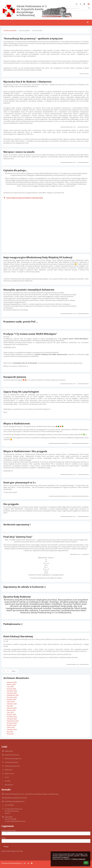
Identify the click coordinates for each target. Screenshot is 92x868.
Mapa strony (9, 773)
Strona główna (10, 31)
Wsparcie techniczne (12, 755)
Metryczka (9, 770)
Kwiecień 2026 (12, 682)
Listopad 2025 (12, 693)
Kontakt (8, 781)
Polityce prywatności (79, 859)
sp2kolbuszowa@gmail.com (15, 801)
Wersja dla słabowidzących (12, 863)
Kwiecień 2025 (12, 708)
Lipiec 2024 (11, 727)
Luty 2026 (10, 687)
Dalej (14, 671)
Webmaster (9, 751)
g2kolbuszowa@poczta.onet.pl (16, 798)
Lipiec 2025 (11, 702)
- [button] (81, 4)
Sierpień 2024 (11, 725)
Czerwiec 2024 (12, 729)
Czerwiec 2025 (12, 704)
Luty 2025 (10, 712)
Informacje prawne (11, 762)
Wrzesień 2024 (12, 723)
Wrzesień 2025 (12, 697)
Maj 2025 (10, 706)
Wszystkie (10, 734)
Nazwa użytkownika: (9, 830)
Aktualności (37, 31)
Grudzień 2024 (12, 717)
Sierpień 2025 (11, 699)
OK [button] (86, 863)
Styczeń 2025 (11, 714)
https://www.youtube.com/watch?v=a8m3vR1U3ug (23, 198)
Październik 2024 (13, 721)
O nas (7, 777)
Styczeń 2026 (11, 689)
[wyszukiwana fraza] (78, 8)
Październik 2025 (13, 695)
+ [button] (77, 4)
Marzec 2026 (11, 684)
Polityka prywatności (12, 766)
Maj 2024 (10, 732)
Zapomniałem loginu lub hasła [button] (12, 851)
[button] (89, 4)
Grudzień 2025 (12, 691)
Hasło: (4, 838)
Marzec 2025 (11, 710)
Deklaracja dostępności (13, 758)
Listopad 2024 (12, 719)
